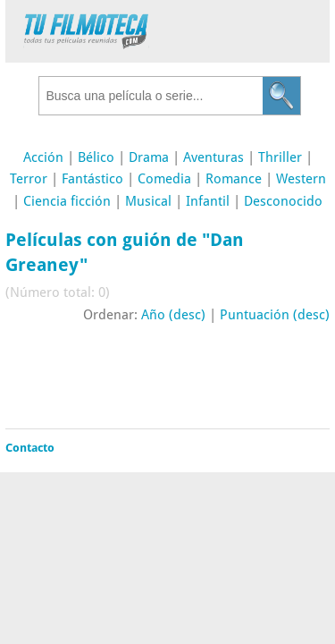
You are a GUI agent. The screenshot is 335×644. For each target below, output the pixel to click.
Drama (149, 157)
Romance (234, 179)
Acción (43, 157)
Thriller (280, 157)
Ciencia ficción (67, 201)
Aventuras (214, 157)
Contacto (30, 448)
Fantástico (92, 179)
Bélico (96, 157)
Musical (148, 201)
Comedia (164, 179)
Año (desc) (173, 315)
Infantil (208, 201)
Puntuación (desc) (275, 315)
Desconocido (283, 201)
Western (301, 179)
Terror (29, 179)
